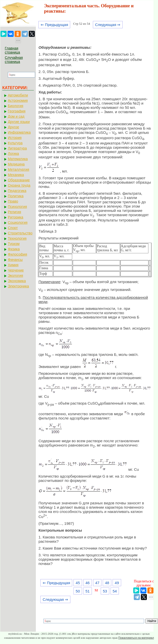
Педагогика (17, 191)
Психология (17, 207)
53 (105, 591)
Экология (15, 276)
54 (115, 591)
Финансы (15, 260)
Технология (17, 238)
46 (88, 583)
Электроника (18, 286)
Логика (13, 154)
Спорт (13, 228)
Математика (18, 159)
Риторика (16, 217)
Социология (18, 222)
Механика (16, 175)
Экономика (17, 281)
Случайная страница (14, 60)
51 (88, 591)
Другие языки (19, 122)
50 (78, 591)
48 (107, 583)
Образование (19, 180)
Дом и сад (16, 116)
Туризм (14, 244)
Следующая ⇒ (108, 25)
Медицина (16, 164)
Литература (17, 148)
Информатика (19, 132)
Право (13, 201)
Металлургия (19, 169)
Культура (15, 143)
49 (117, 583)
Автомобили (18, 95)
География (17, 111)
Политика (16, 196)
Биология (16, 106)
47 (97, 583)
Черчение (16, 270)
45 (78, 583)
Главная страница (12, 50)
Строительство (20, 233)
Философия (17, 254)
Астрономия (18, 101)
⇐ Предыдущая (54, 25)
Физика (14, 249)
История (15, 138)
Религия (15, 212)
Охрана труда (19, 185)
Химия (13, 265)
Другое (13, 127)
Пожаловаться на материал (136, 638)
